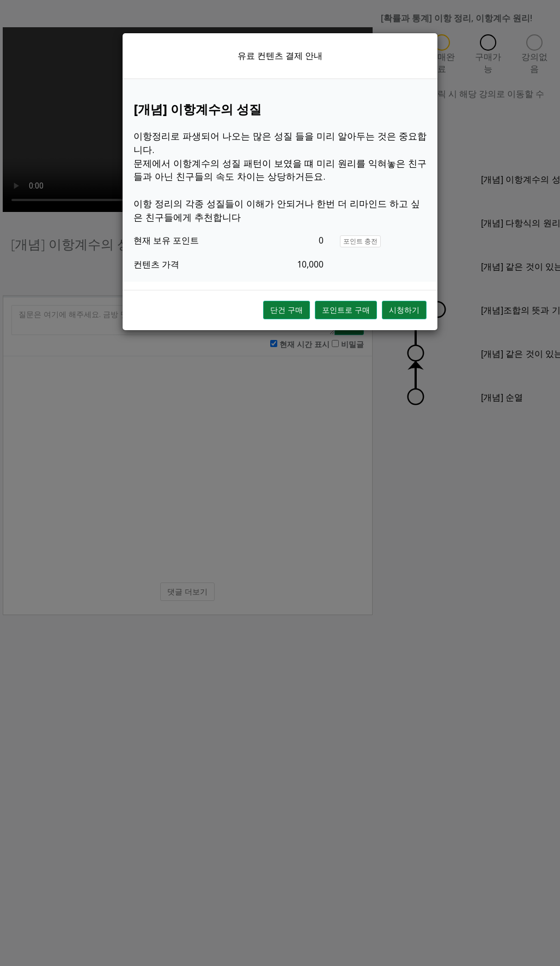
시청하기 (404, 310)
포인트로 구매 (346, 310)
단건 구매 (287, 310)
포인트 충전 (360, 241)
